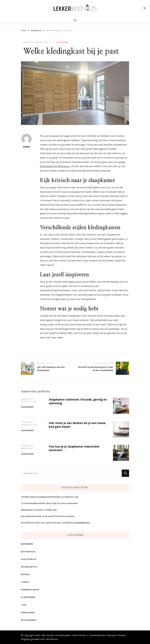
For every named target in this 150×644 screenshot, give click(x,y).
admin (27, 141)
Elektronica (28, 559)
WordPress (52, 639)
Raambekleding (30, 590)
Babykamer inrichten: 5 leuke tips (39, 510)
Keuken (25, 574)
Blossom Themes (117, 635)
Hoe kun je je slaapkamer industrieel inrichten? (74, 448)
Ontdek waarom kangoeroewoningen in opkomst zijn (50, 497)
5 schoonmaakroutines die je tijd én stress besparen (49, 503)
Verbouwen (28, 612)
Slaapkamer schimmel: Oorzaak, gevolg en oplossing (78, 401)
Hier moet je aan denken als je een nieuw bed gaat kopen (77, 425)
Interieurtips (29, 567)
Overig (25, 582)
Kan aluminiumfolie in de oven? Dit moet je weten (48, 516)
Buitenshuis (28, 552)
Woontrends (29, 620)
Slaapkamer (62, 42)
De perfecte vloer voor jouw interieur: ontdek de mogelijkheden (55, 523)
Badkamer (27, 544)
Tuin (24, 605)
